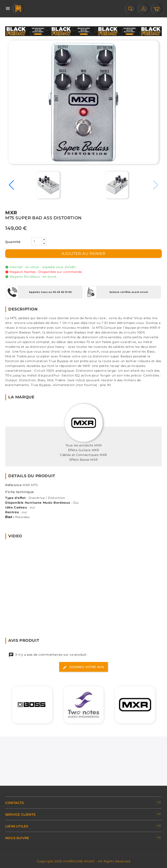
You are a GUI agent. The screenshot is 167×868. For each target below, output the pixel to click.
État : (10, 517)
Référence (13, 485)
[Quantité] (37, 241)
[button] (11, 185)
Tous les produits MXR (84, 445)
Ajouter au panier (83, 254)
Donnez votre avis (83, 667)
